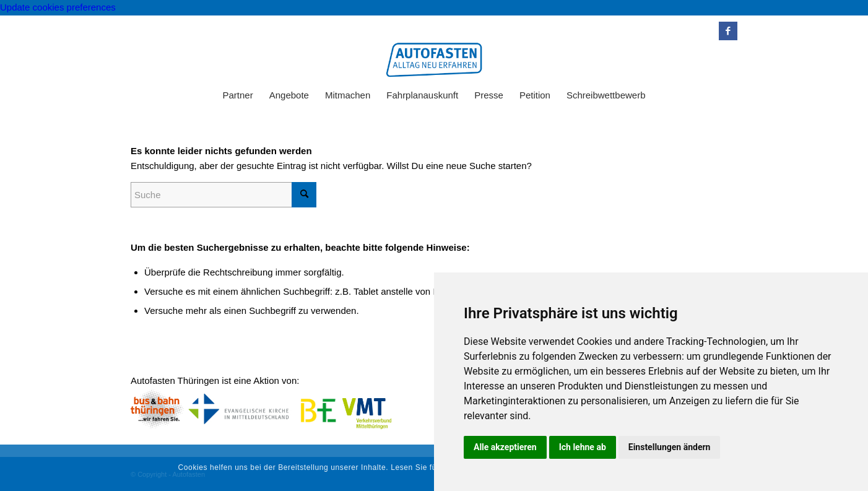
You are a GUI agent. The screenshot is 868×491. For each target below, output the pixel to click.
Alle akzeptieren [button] (505, 447)
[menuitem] (237, 95)
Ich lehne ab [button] (583, 447)
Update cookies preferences (58, 7)
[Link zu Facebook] (728, 31)
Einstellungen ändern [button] (670, 447)
